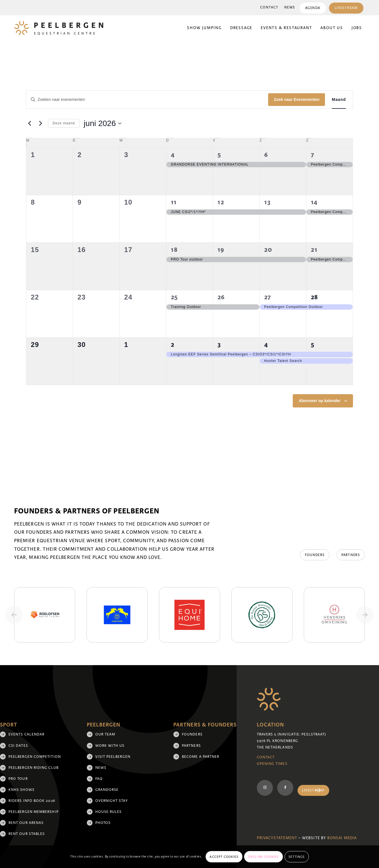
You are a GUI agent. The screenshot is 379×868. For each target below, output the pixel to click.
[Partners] (351, 555)
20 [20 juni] (268, 250)
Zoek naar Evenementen (297, 99)
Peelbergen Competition (35, 757)
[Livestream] (313, 790)
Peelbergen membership (34, 812)
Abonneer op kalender (320, 401)
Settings (297, 857)
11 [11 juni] (174, 202)
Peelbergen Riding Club (34, 768)
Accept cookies (224, 857)
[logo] (59, 28)
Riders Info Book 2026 (32, 801)
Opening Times (272, 764)
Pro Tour (18, 779)
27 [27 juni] (268, 297)
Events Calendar (26, 734)
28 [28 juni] (314, 297)
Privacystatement (277, 838)
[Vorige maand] (29, 123)
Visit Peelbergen (113, 757)
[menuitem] (269, 8)
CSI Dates (18, 746)
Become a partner (201, 757)
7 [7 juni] (313, 155)
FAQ (99, 779)
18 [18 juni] (174, 250)
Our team (105, 734)
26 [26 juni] (221, 297)
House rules (109, 812)
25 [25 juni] (174, 297)
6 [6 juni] (266, 155)
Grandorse (107, 790)
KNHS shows (21, 790)
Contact (269, 7)
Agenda (313, 8)
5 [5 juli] (313, 345)
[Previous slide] (14, 615)
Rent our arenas (26, 823)
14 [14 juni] (314, 202)
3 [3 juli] (219, 345)
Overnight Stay (112, 801)
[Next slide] (365, 615)
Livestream (346, 8)
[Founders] (315, 555)
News (289, 7)
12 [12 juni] (221, 202)
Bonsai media (342, 838)
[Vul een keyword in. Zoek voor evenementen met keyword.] (147, 100)
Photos (103, 823)
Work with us (110, 746)
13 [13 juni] (267, 202)
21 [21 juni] (314, 250)
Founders (192, 734)
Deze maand (64, 123)
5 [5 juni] (219, 155)
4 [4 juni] (173, 155)
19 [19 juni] (221, 250)
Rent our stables (27, 834)
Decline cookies (264, 857)
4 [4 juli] (266, 345)
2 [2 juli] (173, 345)
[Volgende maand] (40, 123)
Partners (191, 746)
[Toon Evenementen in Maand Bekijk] (339, 100)
